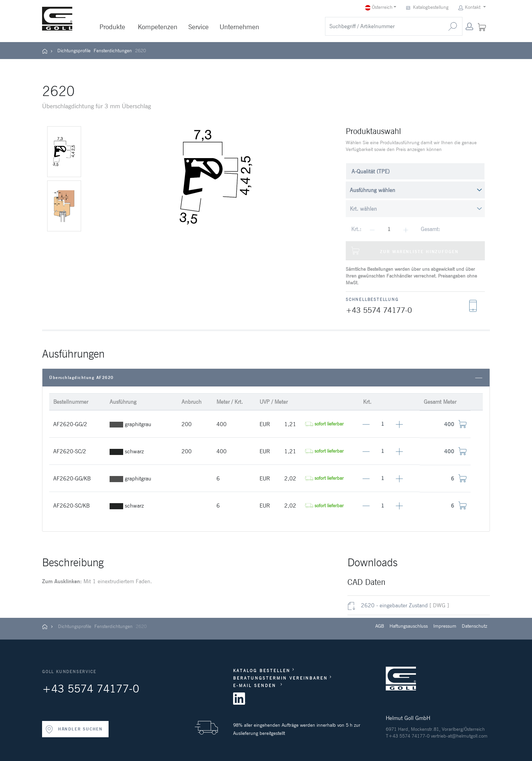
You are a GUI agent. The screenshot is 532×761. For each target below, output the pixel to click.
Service (198, 27)
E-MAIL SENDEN (256, 686)
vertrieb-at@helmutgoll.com (459, 736)
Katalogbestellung (428, 7)
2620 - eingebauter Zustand (388, 605)
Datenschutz (474, 626)
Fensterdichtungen (113, 51)
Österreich (379, 7)
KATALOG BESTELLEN (262, 671)
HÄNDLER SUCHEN (74, 729)
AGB (380, 626)
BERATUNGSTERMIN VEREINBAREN (280, 678)
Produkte (112, 27)
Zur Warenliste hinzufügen (405, 251)
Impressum (445, 626)
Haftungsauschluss (409, 626)
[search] (384, 26)
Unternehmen (239, 27)
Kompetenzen (158, 27)
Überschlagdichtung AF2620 (266, 378)
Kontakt (470, 7)
